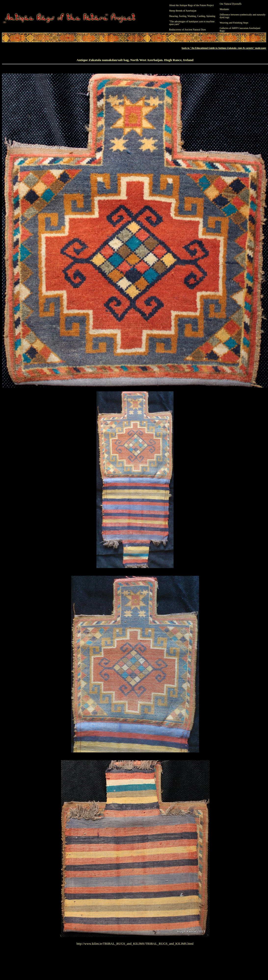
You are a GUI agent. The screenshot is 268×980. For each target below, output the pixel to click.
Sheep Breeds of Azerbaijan (183, 11)
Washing (192, 16)
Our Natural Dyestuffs (231, 4)
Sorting (183, 16)
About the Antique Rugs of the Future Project (191, 5)
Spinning (211, 16)
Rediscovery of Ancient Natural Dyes (188, 30)
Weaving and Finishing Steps (234, 23)
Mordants (224, 9)
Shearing (174, 16)
